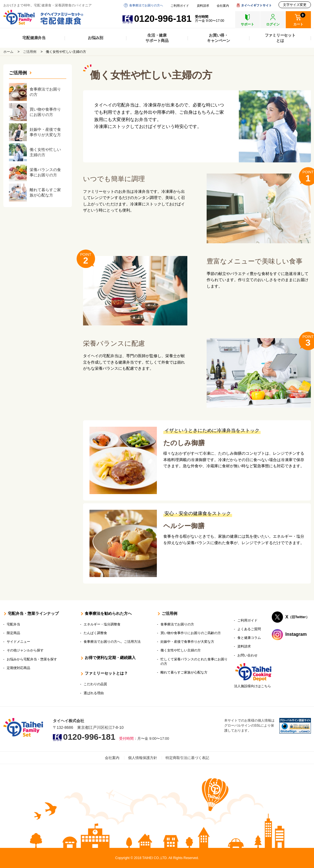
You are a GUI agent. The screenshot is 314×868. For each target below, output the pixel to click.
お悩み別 (95, 38)
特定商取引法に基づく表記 (187, 758)
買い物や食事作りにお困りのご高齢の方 (191, 633)
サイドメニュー (18, 642)
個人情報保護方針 (143, 758)
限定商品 (13, 633)
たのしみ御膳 (184, 443)
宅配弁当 (13, 624)
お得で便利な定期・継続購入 (110, 658)
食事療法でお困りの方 (177, 624)
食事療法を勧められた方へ (108, 613)
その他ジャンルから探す (25, 650)
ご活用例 (30, 52)
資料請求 (203, 6)
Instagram (296, 634)
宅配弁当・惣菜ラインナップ (33, 613)
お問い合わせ (247, 655)
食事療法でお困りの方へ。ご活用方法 (112, 642)
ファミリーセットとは (280, 38)
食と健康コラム (249, 638)
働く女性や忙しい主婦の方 (181, 650)
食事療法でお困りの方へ (146, 5)
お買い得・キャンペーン (219, 38)
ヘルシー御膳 (184, 526)
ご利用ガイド (180, 6)
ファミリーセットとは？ (106, 673)
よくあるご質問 (249, 629)
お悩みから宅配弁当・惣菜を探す (32, 659)
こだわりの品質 (95, 684)
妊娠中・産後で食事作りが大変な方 (187, 642)
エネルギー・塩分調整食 (102, 624)
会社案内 (223, 6)
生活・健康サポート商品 (157, 38)
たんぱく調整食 (95, 633)
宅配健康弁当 (34, 38)
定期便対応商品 (18, 668)
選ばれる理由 (94, 693)
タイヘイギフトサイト (256, 5)
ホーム (8, 52)
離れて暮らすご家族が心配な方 (184, 672)
